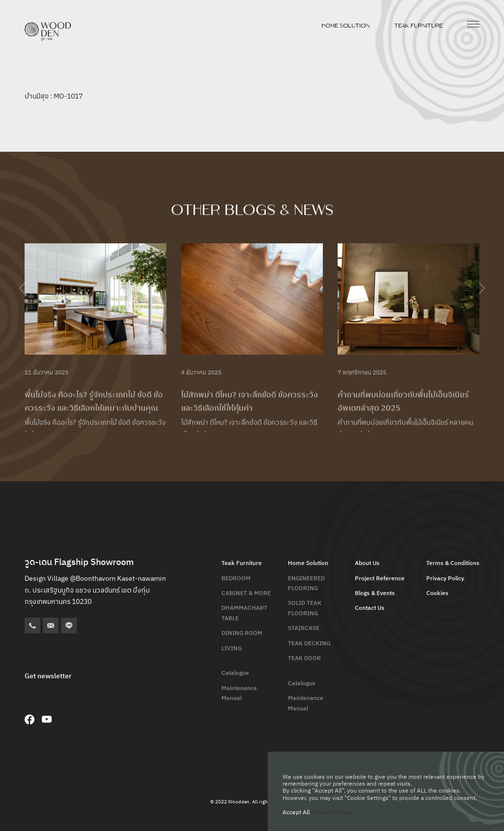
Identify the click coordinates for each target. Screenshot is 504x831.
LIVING (232, 648)
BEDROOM (236, 579)
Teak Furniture (418, 26)
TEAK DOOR (304, 658)
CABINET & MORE (246, 593)
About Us (367, 563)
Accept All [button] (296, 813)
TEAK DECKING (309, 644)
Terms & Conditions (453, 563)
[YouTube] (47, 719)
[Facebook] (30, 719)
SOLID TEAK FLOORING (305, 608)
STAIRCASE (304, 628)
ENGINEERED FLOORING (306, 583)
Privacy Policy (445, 579)
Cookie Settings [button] (332, 813)
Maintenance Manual (239, 693)
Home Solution (346, 26)
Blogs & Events (375, 593)
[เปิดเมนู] (473, 24)
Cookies (437, 593)
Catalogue (235, 673)
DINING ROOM (242, 633)
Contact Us (370, 608)
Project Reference (380, 579)
